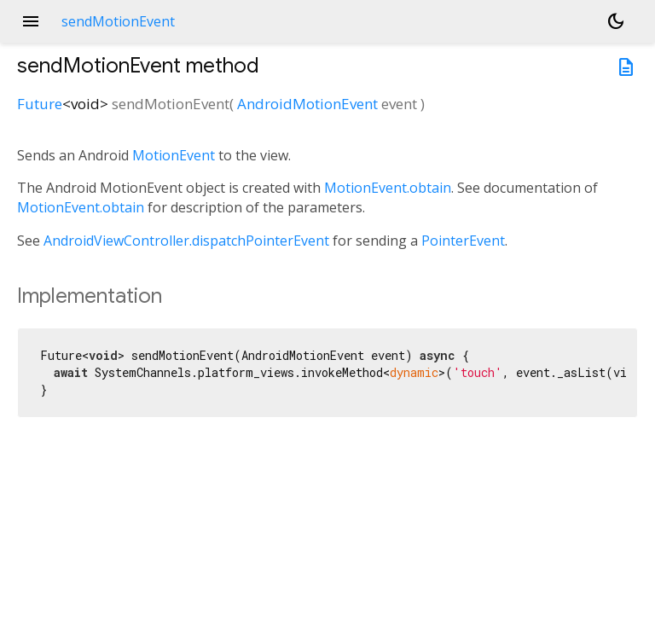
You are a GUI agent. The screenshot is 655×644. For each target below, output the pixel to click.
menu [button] (31, 21)
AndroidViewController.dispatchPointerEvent (186, 241)
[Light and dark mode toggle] (616, 21)
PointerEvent (463, 241)
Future (40, 104)
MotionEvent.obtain (388, 188)
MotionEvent (174, 155)
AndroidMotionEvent (307, 104)
